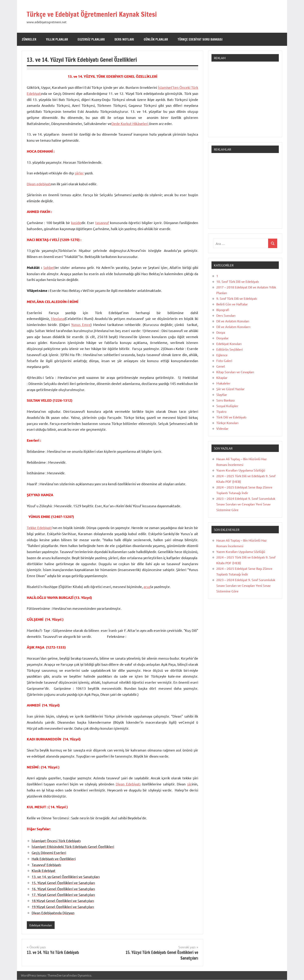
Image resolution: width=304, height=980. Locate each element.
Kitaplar (222, 377)
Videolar (222, 428)
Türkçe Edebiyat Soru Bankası (200, 39)
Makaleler (223, 383)
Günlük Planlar (156, 39)
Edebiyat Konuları (42, 925)
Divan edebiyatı (39, 184)
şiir (189, 784)
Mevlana (58, 318)
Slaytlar (222, 394)
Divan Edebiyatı (128, 784)
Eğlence (222, 355)
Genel (221, 366)
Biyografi (223, 310)
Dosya (221, 332)
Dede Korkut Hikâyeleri (130, 123)
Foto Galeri (224, 361)
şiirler (79, 173)
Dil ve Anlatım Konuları (233, 321)
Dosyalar (222, 338)
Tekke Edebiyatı (39, 528)
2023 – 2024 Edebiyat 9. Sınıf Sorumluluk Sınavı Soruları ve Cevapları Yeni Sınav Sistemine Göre (246, 504)
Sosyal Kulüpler (227, 406)
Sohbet (49, 267)
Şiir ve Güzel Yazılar (230, 389)
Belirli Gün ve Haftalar (232, 304)
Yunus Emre (81, 324)
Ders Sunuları (226, 315)
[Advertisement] (245, 101)
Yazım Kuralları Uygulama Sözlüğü (241, 470)
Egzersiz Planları (91, 39)
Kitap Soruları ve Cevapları (235, 372)
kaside (76, 223)
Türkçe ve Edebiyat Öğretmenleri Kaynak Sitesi (105, 14)
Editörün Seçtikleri (230, 349)
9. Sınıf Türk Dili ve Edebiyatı (237, 298)
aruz (147, 586)
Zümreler (29, 39)
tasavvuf (102, 223)
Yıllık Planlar (57, 39)
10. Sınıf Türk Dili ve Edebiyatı (238, 281)
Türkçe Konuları (227, 423)
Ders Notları (124, 39)
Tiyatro (221, 411)
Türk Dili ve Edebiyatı (231, 417)
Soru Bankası (225, 400)
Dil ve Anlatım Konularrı (233, 327)
